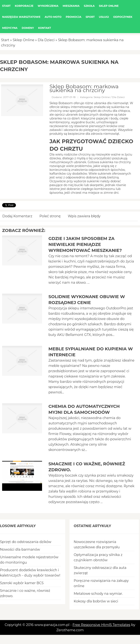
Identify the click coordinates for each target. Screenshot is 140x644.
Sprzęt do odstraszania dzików (26, 542)
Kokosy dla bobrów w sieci (96, 601)
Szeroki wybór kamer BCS (22, 583)
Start (5, 40)
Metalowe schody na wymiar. (98, 594)
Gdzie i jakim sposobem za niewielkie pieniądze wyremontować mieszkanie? (85, 244)
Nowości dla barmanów (20, 549)
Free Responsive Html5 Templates (101, 625)
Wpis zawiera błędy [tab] (84, 216)
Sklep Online (24, 40)
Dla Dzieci (46, 40)
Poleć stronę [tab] (50, 216)
